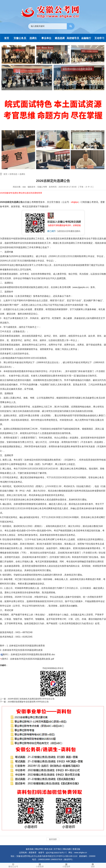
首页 (5, 174)
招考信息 (13, 174)
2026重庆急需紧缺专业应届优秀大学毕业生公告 (28, 702)
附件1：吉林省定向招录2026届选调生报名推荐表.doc (29, 654)
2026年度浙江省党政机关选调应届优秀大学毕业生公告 (31, 699)
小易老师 (40, 865)
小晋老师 (66, 865)
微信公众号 (13, 865)
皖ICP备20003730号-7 (56, 853)
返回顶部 (53, 839)
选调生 (22, 174)
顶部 (93, 865)
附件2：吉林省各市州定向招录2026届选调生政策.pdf (28, 659)
